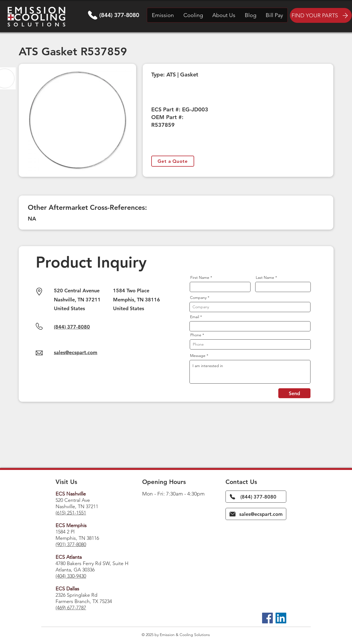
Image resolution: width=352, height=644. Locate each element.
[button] (163, 15)
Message (198, 356)
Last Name (265, 277)
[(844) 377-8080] (256, 497)
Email (195, 317)
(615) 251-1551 (71, 513)
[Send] (294, 393)
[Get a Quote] (173, 161)
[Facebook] (267, 618)
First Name (200, 277)
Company (198, 298)
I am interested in (250, 372)
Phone (196, 335)
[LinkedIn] (281, 618)
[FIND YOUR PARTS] (321, 15)
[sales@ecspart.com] (256, 514)
